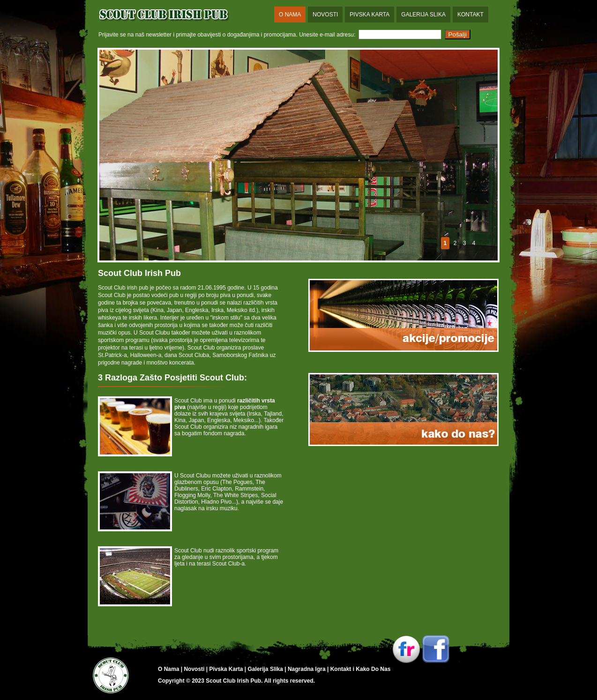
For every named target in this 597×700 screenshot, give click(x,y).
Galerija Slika (423, 15)
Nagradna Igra (307, 669)
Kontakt (470, 15)
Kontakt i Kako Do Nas (361, 669)
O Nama (290, 15)
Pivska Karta (369, 15)
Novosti (325, 15)
